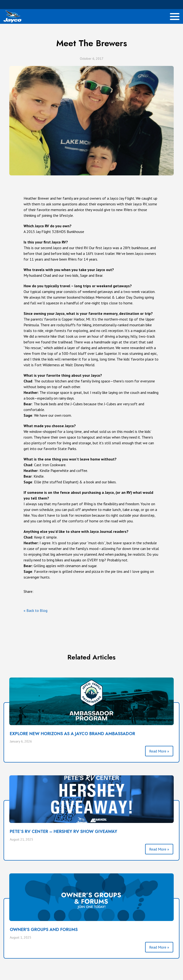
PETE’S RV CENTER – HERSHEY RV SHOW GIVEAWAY (64, 832)
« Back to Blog (36, 610)
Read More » (159, 751)
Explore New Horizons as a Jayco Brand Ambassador (72, 734)
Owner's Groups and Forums (44, 930)
